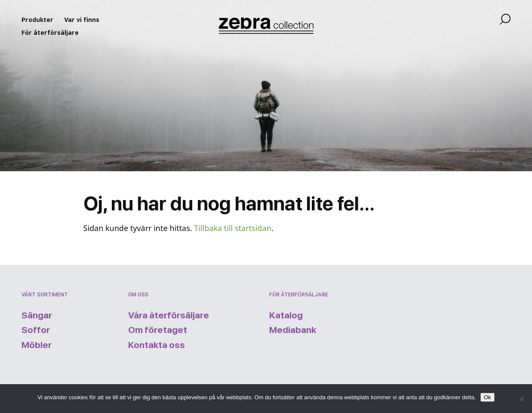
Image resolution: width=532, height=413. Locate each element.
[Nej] (521, 399)
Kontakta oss (157, 345)
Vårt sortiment (45, 295)
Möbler (37, 345)
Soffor (36, 330)
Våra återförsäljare (169, 315)
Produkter (37, 20)
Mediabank (293, 330)
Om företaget (158, 330)
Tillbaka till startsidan (232, 228)
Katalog (286, 315)
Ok (487, 397)
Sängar (37, 315)
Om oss (138, 295)
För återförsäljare (50, 33)
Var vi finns (82, 20)
